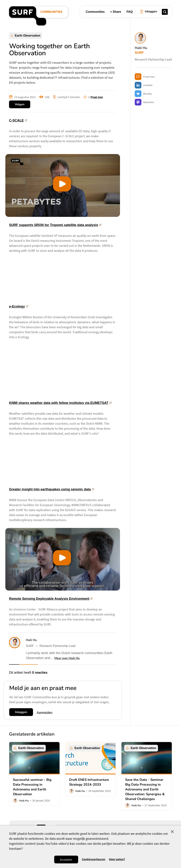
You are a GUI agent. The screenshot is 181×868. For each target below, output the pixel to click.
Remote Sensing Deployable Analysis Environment (51, 599)
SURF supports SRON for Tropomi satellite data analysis (56, 225)
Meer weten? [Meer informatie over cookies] (117, 859)
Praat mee (97, 97)
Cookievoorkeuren (94, 859)
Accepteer (66, 860)
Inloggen (21, 712)
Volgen (20, 104)
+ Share (116, 12)
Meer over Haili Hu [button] (67, 658)
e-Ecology (19, 306)
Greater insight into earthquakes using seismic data (52, 489)
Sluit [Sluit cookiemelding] (172, 832)
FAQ (130, 12)
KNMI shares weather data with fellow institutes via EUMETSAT (61, 403)
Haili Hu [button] (31, 640)
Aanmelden (45, 712)
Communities (95, 12)
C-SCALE (18, 120)
